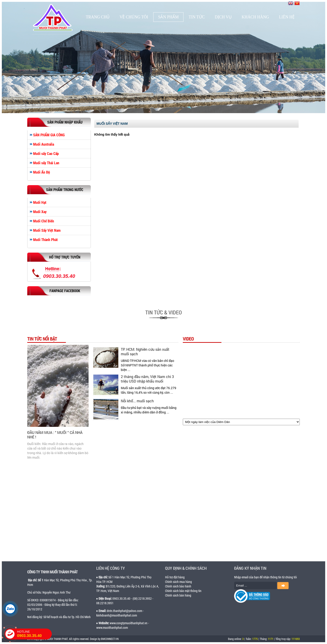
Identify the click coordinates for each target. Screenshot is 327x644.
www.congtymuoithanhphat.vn (129, 623)
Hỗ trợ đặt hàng (175, 577)
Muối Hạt (40, 202)
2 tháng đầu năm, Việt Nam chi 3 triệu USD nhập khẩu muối (147, 379)
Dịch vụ (223, 17)
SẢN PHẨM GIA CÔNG (49, 135)
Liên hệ (287, 17)
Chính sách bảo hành (178, 586)
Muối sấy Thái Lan (46, 163)
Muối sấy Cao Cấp (46, 154)
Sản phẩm (168, 17)
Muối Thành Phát (45, 240)
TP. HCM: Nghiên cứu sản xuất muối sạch (145, 352)
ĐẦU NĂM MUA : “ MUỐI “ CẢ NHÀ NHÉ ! (55, 435)
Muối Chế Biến (44, 221)
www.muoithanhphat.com (112, 628)
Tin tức (197, 17)
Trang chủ (98, 17)
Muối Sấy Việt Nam (47, 230)
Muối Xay (40, 212)
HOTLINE (34, 634)
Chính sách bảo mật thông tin (183, 591)
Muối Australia (44, 144)
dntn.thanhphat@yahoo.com (124, 611)
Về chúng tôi (134, 17)
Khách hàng (255, 17)
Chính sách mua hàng (178, 582)
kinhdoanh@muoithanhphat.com (117, 615)
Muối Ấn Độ (42, 172)
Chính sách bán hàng (178, 595)
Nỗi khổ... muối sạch (137, 401)
